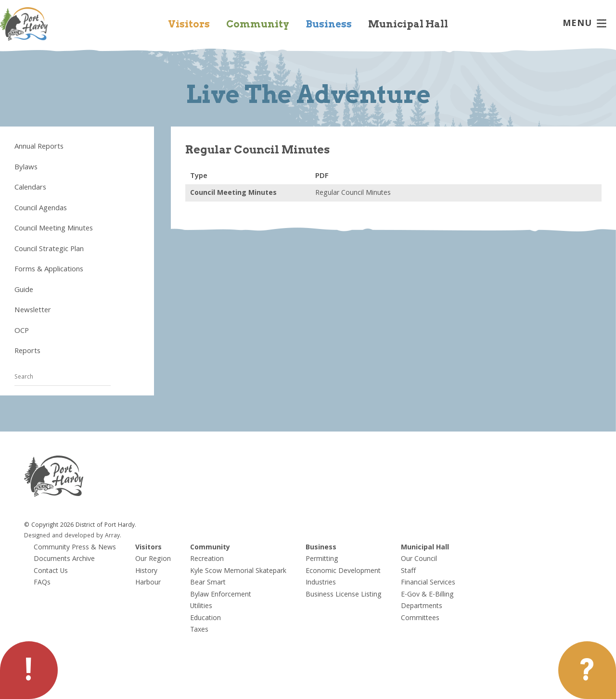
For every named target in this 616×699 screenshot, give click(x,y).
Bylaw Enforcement (221, 595)
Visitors (189, 24)
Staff (408, 572)
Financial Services (428, 583)
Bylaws (26, 168)
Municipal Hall (408, 24)
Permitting (322, 559)
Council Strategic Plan (49, 250)
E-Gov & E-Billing (427, 595)
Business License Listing (344, 595)
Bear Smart (208, 583)
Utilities (201, 607)
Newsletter (33, 311)
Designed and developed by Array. (73, 536)
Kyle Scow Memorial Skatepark (238, 572)
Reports (27, 352)
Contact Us (51, 572)
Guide (24, 291)
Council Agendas (41, 209)
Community (258, 24)
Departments (422, 607)
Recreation (207, 559)
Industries (321, 583)
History (146, 572)
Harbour (148, 583)
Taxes (199, 630)
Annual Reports (39, 147)
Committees (420, 619)
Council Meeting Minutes (54, 229)
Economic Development (343, 572)
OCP (22, 331)
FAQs (42, 583)
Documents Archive (64, 559)
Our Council (419, 559)
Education (205, 619)
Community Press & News (75, 548)
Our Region (153, 559)
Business (329, 24)
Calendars (30, 188)
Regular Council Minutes (353, 193)
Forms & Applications (49, 270)
